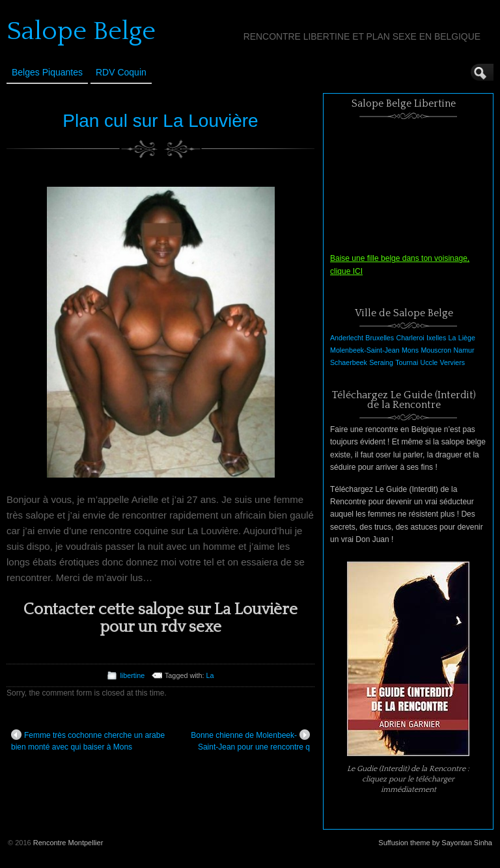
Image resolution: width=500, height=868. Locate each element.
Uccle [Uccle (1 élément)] (429, 362)
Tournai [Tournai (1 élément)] (407, 362)
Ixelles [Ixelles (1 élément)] (436, 338)
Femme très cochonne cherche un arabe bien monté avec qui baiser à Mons (88, 740)
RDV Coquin (121, 72)
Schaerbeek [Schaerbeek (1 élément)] (349, 362)
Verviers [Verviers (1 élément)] (453, 362)
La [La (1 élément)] (452, 338)
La (210, 675)
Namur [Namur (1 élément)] (464, 350)
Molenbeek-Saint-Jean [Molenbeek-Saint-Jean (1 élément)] (365, 350)
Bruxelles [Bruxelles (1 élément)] (380, 338)
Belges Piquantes (47, 72)
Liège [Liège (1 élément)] (467, 338)
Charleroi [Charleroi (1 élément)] (410, 338)
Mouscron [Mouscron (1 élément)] (436, 350)
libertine (132, 675)
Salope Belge (81, 31)
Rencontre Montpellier (68, 843)
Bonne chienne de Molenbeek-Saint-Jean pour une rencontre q (250, 740)
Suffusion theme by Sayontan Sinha (435, 843)
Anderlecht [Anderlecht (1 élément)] (347, 338)
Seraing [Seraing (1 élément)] (381, 362)
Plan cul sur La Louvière (160, 121)
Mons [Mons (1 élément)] (410, 350)
